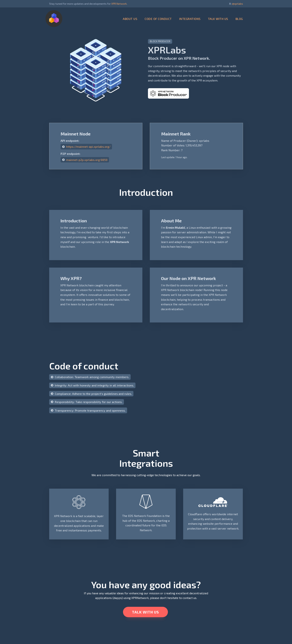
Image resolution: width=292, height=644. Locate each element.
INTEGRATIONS (190, 19)
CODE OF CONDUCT (158, 19)
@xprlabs (238, 4)
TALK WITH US (218, 19)
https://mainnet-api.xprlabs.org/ (88, 147)
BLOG (239, 19)
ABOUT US (130, 19)
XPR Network (119, 4)
